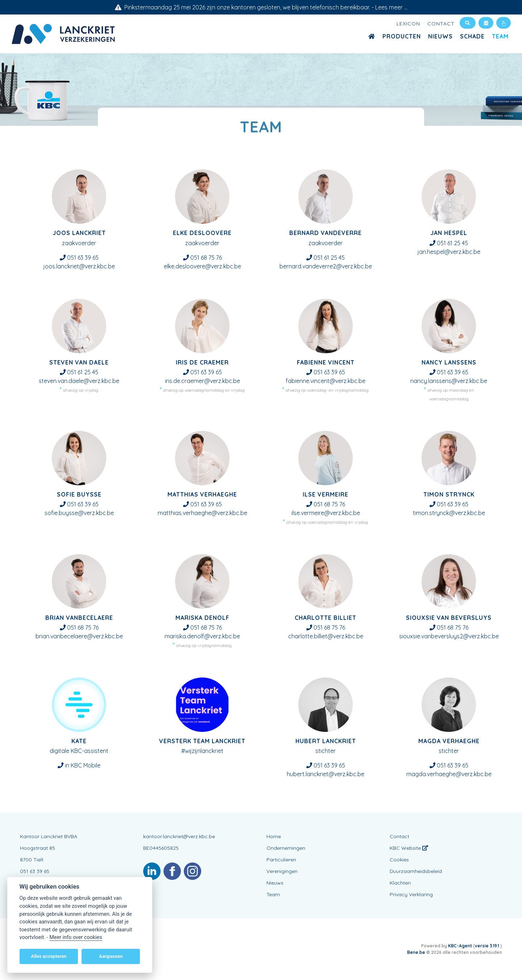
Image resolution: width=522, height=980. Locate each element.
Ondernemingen (286, 848)
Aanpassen (111, 956)
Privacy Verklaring (411, 894)
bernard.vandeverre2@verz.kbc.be (326, 266)
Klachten (400, 883)
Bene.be (416, 952)
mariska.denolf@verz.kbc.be (202, 636)
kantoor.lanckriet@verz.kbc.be (179, 836)
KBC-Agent (460, 946)
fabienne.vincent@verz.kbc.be (326, 381)
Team (500, 36)
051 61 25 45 (329, 258)
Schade (472, 36)
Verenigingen (282, 871)
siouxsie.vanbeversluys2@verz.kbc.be (449, 636)
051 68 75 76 (206, 258)
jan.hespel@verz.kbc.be (449, 252)
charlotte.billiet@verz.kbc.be (326, 636)
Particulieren (281, 860)
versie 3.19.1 (488, 946)
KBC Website (409, 848)
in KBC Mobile (83, 765)
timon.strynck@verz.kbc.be (449, 513)
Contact (441, 24)
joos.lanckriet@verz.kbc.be (79, 266)
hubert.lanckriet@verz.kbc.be (326, 774)
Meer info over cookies (76, 937)
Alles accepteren (49, 956)
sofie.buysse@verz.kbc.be (79, 513)
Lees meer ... (391, 7)
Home (274, 836)
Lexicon (408, 24)
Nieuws (440, 36)
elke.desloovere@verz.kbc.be (202, 266)
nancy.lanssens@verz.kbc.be (449, 381)
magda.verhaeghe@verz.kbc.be (449, 774)
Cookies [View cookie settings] (399, 860)
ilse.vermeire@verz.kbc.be (326, 513)
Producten (402, 36)
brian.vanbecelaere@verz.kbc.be (79, 636)
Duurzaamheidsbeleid (416, 871)
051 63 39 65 (83, 258)
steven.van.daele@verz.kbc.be (79, 381)
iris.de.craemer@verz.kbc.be (202, 381)
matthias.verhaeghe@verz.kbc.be (202, 513)
